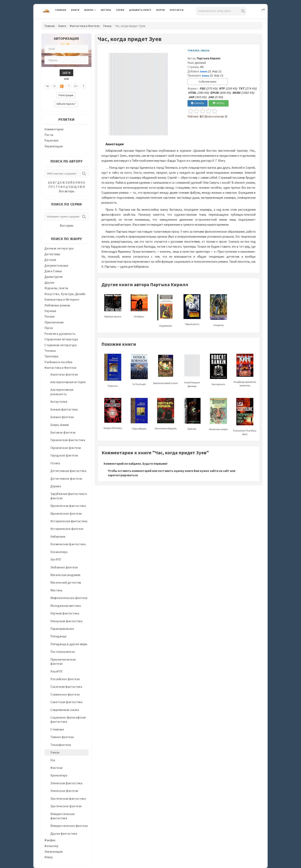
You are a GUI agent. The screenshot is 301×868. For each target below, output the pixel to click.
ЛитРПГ (56, 560)
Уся (53, 760)
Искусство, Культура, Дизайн (65, 294)
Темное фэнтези (62, 737)
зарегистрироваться (123, 475)
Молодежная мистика (66, 606)
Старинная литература (60, 345)
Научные (50, 311)
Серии (120, 10)
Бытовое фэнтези (63, 432)
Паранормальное (62, 629)
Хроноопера (59, 775)
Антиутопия (59, 402)
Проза (49, 328)
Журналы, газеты (56, 288)
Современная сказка (65, 710)
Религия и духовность (60, 334)
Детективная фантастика (68, 471)
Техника (50, 351)
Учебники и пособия (58, 362)
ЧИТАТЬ (219, 103)
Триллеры (51, 356)
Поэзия (49, 316)
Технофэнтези (61, 745)
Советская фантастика (66, 702)
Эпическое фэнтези (64, 791)
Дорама (56, 486)
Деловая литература (59, 248)
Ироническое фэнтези (66, 514)
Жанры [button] (89, 10)
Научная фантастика (65, 613)
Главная (61, 10)
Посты (49, 135)
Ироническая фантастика (68, 506)
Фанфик (50, 840)
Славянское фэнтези (65, 694)
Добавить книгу (140, 10)
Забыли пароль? (66, 104)
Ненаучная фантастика (66, 621)
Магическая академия (65, 575)
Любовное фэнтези (64, 567)
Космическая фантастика (68, 544)
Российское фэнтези (65, 679)
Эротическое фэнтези (66, 806)
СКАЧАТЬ (198, 103)
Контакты (177, 10)
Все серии (67, 226)
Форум (161, 10)
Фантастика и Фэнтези (85, 26)
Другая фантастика (64, 834)
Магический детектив (66, 582)
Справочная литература (61, 339)
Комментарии (54, 129)
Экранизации (54, 146)
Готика (55, 463)
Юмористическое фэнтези (69, 826)
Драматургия (54, 277)
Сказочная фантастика (66, 687)
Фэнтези (57, 768)
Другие (49, 283)
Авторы (106, 10)
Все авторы (66, 191)
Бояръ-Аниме (60, 425)
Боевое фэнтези (62, 417)
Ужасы (107, 26)
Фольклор (51, 846)
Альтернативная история (68, 382)
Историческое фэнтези (67, 529)
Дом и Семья (53, 271)
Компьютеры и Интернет (62, 299)
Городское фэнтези (64, 455)
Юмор (49, 857)
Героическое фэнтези (66, 448)
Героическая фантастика (68, 440)
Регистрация (66, 95)
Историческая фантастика (69, 521)
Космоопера (59, 552)
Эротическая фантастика (68, 799)
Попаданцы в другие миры (69, 644)
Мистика (56, 590)
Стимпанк (57, 729)
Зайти (66, 73)
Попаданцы (58, 636)
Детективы (52, 254)
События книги (208, 82)
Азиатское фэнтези (64, 374)
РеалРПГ (57, 671)
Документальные (56, 266)
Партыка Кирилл (209, 58)
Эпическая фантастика (66, 783)
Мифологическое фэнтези (69, 598)
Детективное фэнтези (66, 479)
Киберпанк (58, 537)
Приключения (54, 322)
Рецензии (51, 140)
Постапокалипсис (63, 652)
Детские (50, 260)
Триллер (193, 51)
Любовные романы (57, 305)
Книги (75, 10)
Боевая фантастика (64, 409)
